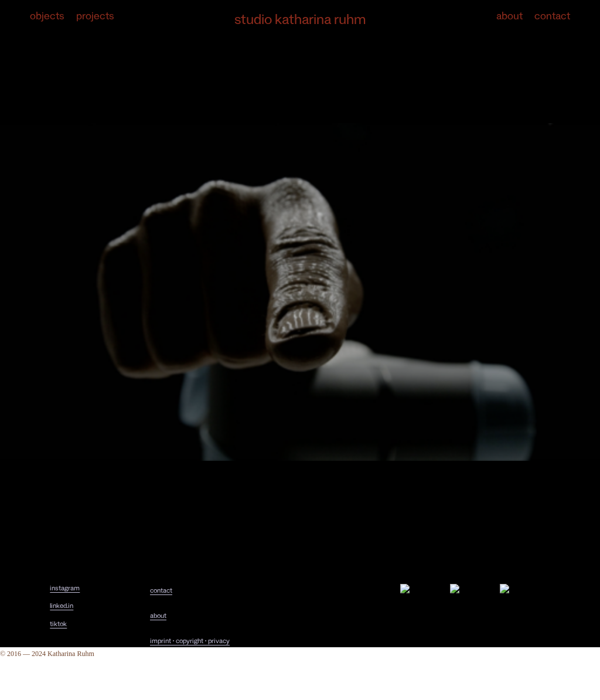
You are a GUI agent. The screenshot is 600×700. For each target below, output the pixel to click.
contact (161, 592)
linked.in (62, 607)
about (158, 617)
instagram (65, 589)
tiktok (58, 625)
